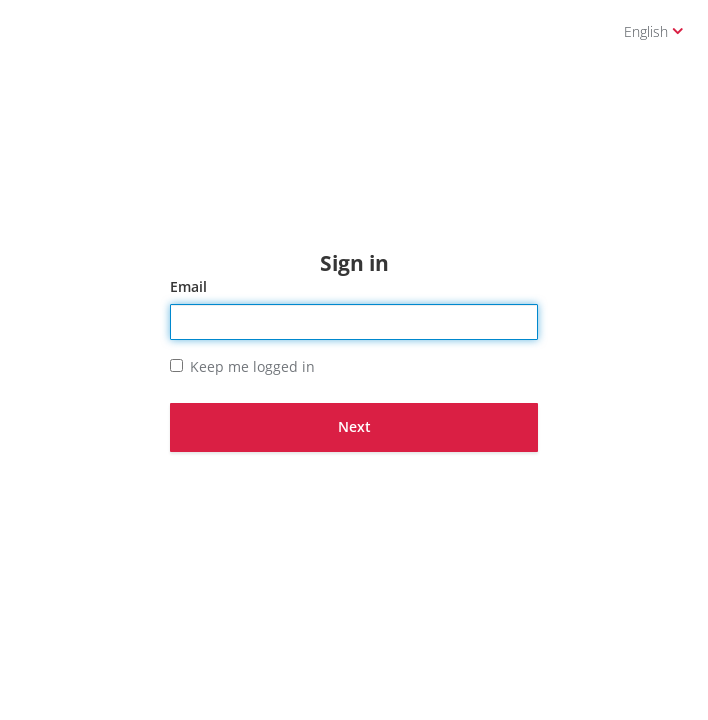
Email (188, 286)
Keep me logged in (242, 366)
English (653, 31)
